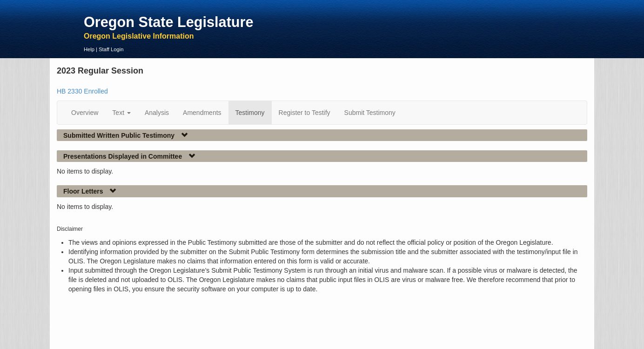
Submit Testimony (370, 113)
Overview (85, 113)
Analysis (157, 113)
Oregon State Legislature (169, 22)
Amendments (202, 113)
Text (121, 113)
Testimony (250, 113)
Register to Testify (305, 113)
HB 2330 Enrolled (82, 91)
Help (89, 49)
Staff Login (111, 49)
